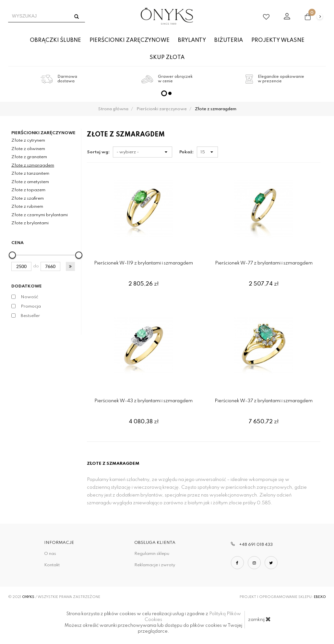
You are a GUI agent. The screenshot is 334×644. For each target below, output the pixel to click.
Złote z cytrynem (28, 141)
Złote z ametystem (30, 182)
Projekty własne (278, 40)
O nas (50, 554)
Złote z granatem (29, 157)
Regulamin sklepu (152, 554)
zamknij (259, 619)
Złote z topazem (28, 190)
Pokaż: (186, 152)
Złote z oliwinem (28, 149)
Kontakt (52, 565)
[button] (70, 266)
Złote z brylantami (30, 223)
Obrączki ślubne (55, 40)
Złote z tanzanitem (30, 174)
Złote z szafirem (28, 199)
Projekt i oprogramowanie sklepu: (283, 597)
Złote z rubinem (27, 207)
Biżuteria (229, 40)
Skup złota (167, 58)
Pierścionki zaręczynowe (130, 40)
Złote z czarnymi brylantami (40, 215)
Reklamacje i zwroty (155, 565)
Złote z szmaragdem (33, 165)
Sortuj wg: (98, 152)
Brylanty (192, 40)
